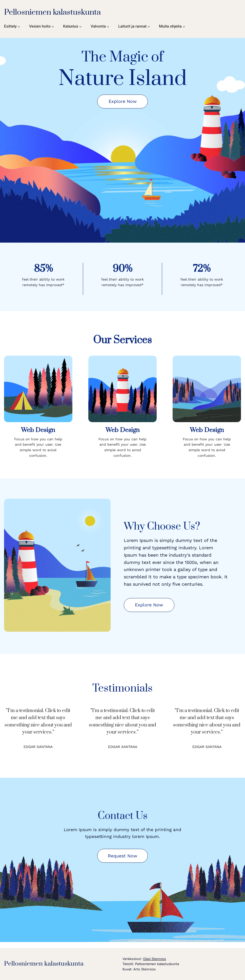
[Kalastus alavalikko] (72, 26)
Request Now (123, 856)
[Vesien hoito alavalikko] (42, 26)
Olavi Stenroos (155, 959)
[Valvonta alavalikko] (100, 26)
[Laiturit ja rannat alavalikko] (134, 26)
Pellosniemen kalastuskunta (52, 12)
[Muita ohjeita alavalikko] (172, 26)
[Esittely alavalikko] (12, 26)
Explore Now (123, 101)
